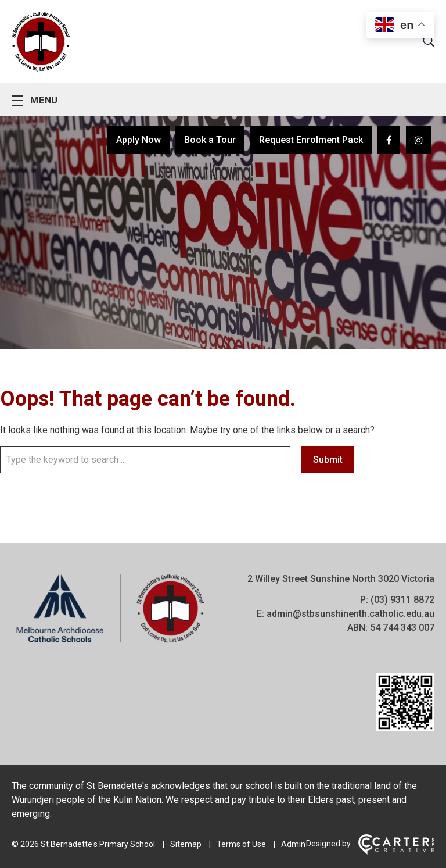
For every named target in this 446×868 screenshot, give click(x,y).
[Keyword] (145, 460)
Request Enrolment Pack (311, 140)
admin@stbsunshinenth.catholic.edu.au (350, 614)
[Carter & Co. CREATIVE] (396, 852)
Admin (293, 844)
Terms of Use (241, 844)
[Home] (110, 643)
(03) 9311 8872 (402, 600)
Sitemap (186, 844)
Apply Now (139, 140)
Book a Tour (210, 140)
